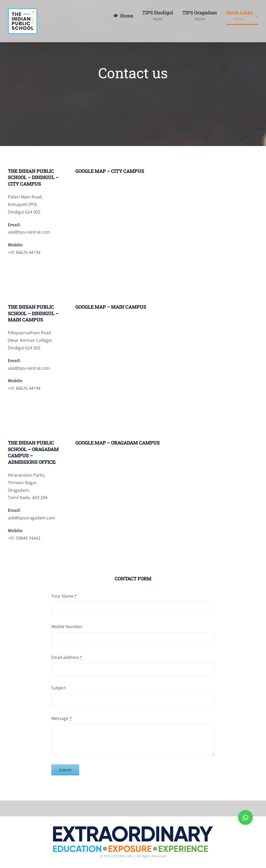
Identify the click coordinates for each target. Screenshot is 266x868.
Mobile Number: (67, 627)
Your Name (64, 596)
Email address (67, 657)
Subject (59, 688)
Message (62, 718)
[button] (245, 817)
